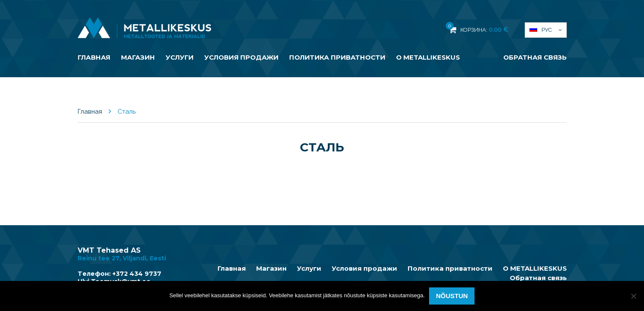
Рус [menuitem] (547, 30)
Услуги (180, 57)
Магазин (138, 57)
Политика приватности (337, 57)
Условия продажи (241, 57)
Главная (94, 57)
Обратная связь (535, 57)
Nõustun (452, 296)
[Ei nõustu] (633, 296)
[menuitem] (546, 30)
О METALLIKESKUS (428, 57)
